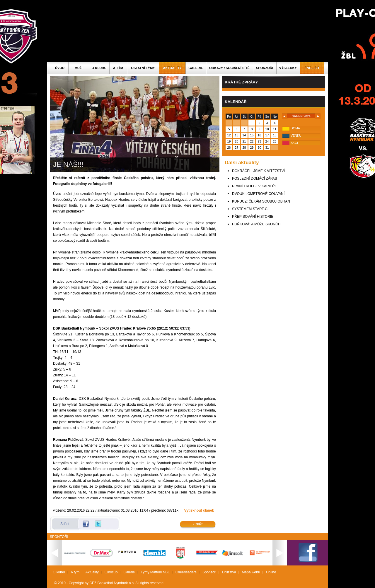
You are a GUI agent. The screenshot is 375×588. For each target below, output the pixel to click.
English (312, 68)
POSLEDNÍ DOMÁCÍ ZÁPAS (255, 179)
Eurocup (111, 572)
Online (271, 572)
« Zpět (198, 524)
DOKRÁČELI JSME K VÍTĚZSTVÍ (258, 171)
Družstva (229, 572)
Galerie (196, 68)
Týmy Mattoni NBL (155, 572)
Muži (78, 68)
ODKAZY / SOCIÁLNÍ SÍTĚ (229, 68)
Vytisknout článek (199, 510)
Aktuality (172, 68)
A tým (118, 68)
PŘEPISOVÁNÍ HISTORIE (253, 217)
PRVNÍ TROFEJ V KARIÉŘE (255, 186)
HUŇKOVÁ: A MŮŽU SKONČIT (256, 224)
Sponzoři (265, 68)
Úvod (60, 68)
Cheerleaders (186, 572)
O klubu (99, 68)
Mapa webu (251, 572)
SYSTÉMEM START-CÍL (251, 209)
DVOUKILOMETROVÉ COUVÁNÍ (258, 194)
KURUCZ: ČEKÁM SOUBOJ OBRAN (261, 201)
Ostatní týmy (143, 68)
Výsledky (288, 68)
